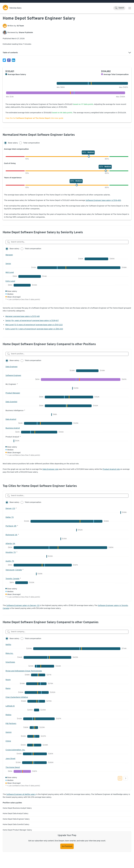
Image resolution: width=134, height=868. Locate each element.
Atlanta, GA (10, 544)
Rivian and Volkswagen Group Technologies (24, 671)
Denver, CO (10, 509)
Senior (8, 264)
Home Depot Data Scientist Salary (16, 825)
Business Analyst (13, 428)
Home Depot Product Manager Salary (17, 830)
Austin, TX (10, 561)
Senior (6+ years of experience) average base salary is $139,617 (32, 321)
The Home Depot (13, 767)
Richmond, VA (11, 535)
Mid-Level (10, 272)
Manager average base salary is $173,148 (22, 316)
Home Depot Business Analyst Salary (17, 808)
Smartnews (10, 662)
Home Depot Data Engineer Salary (16, 819)
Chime (8, 741)
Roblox (8, 715)
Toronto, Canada (12, 579)
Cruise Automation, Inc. (15, 750)
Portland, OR (11, 526)
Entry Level (10, 281)
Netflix (8, 645)
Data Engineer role (50, 469)
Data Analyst (11, 419)
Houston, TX (11, 552)
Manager (9, 255)
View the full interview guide (34, 118)
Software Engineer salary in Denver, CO (23, 606)
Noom (8, 680)
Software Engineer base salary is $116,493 (103, 200)
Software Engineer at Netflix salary (21, 794)
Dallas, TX (10, 517)
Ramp (8, 689)
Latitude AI (10, 706)
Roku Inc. (9, 653)
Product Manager (13, 393)
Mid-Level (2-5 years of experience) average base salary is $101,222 (34, 325)
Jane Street (10, 759)
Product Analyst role (111, 469)
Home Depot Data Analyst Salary (16, 814)
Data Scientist (11, 402)
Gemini (9, 732)
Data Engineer (12, 367)
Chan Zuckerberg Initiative (17, 697)
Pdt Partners (11, 724)
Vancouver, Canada (14, 570)
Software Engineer (13, 376)
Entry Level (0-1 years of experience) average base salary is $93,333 (34, 329)
